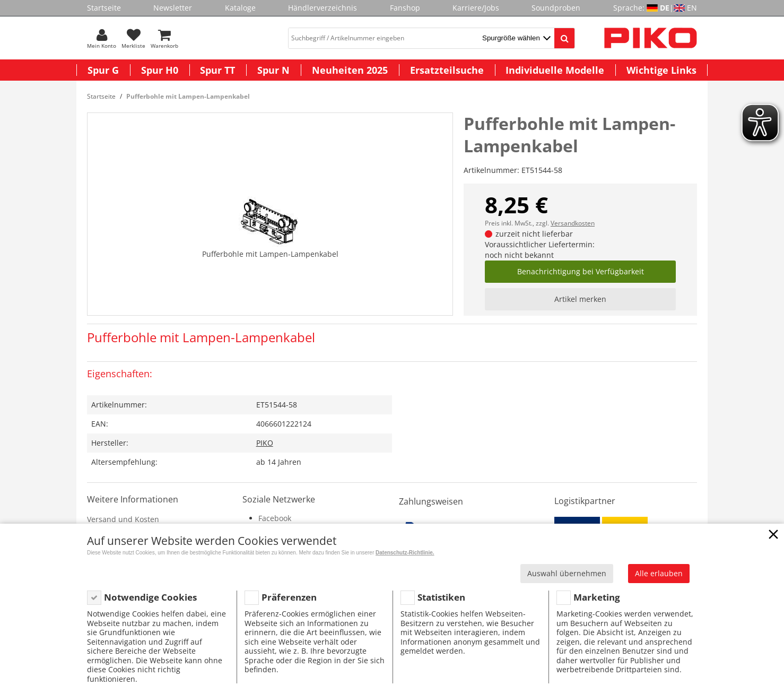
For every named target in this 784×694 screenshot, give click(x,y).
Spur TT (217, 70)
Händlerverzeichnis (323, 8)
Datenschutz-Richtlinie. (405, 553)
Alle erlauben (659, 573)
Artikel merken (580, 299)
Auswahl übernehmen (567, 573)
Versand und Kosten (123, 519)
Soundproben (556, 8)
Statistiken (441, 597)
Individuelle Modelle (555, 70)
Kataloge (240, 8)
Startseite (104, 8)
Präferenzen (289, 597)
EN (692, 8)
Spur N (273, 70)
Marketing (597, 597)
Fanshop (405, 8)
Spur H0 (160, 70)
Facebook (275, 518)
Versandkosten (573, 223)
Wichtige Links (661, 70)
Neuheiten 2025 (350, 70)
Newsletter (173, 8)
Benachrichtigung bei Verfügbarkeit (581, 271)
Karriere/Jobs (476, 8)
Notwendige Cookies (150, 597)
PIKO (265, 443)
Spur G (103, 70)
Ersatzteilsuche (447, 70)
